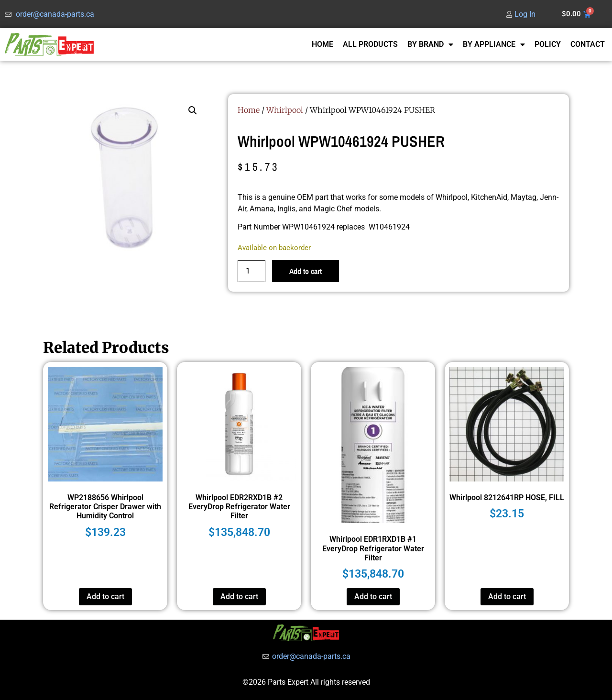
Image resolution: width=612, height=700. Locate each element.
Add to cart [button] (105, 596)
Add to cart (306, 271)
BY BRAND (430, 44)
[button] (193, 110)
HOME (322, 44)
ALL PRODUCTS (370, 44)
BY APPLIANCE (494, 44)
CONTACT (588, 44)
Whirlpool (285, 110)
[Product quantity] (251, 271)
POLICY (548, 44)
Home (249, 110)
